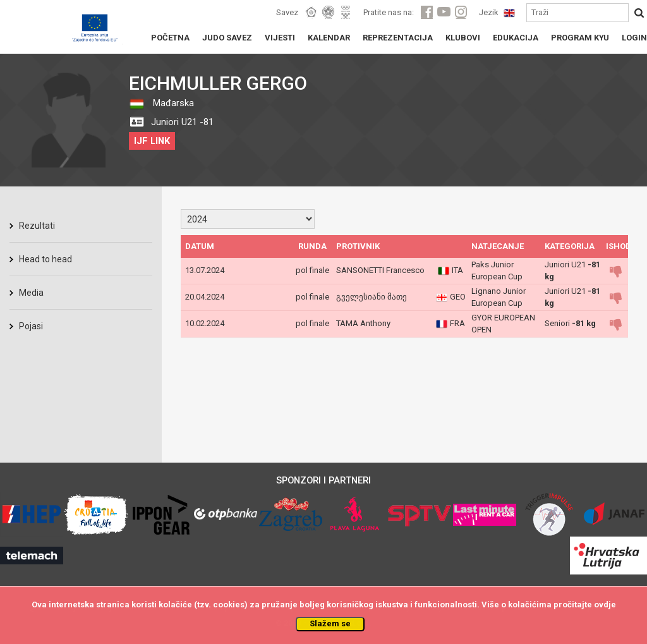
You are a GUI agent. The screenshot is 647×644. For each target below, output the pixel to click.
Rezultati (37, 226)
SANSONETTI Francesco (380, 270)
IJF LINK (152, 141)
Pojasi (31, 326)
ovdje (605, 605)
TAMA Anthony (363, 323)
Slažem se (330, 623)
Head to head (45, 259)
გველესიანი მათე (372, 297)
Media (31, 293)
